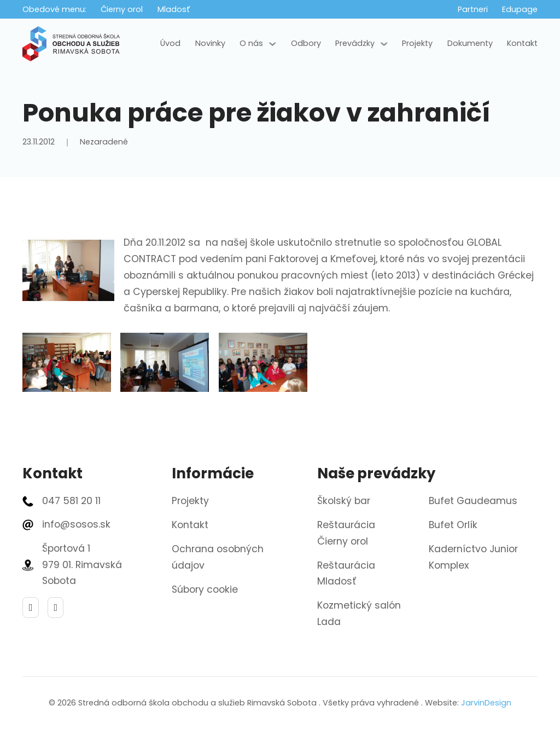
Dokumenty (470, 43)
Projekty (417, 43)
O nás (251, 43)
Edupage (520, 9)
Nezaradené (104, 142)
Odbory (306, 43)
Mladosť (174, 9)
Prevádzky (355, 43)
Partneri (473, 9)
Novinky (210, 43)
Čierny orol (122, 9)
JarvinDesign (486, 703)
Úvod (170, 43)
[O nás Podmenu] (272, 44)
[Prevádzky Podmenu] (384, 44)
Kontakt (522, 43)
